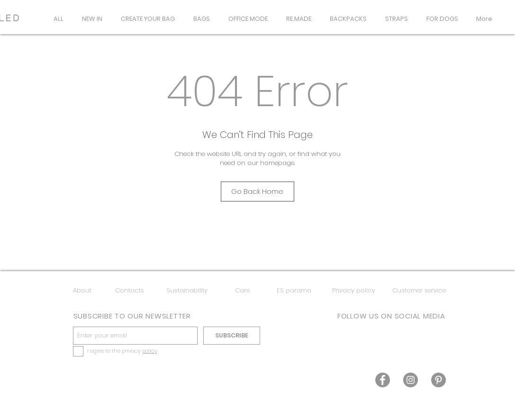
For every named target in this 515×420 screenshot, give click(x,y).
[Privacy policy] (354, 291)
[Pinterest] (438, 380)
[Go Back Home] (257, 192)
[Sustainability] (187, 291)
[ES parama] (294, 291)
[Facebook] (383, 380)
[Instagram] (411, 380)
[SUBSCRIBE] (232, 336)
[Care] (242, 291)
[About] (82, 291)
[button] (202, 19)
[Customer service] (419, 291)
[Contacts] (130, 291)
